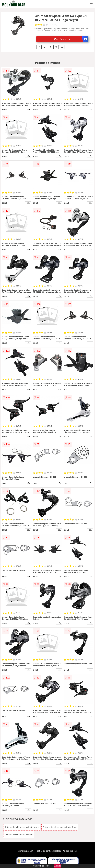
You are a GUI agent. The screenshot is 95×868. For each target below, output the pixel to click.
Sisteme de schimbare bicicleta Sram (60, 827)
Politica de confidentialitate (48, 851)
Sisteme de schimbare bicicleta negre (22, 827)
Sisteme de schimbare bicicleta (19, 835)
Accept (58, 866)
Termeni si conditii (26, 851)
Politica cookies (70, 851)
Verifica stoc (71, 39)
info (28, 109)
